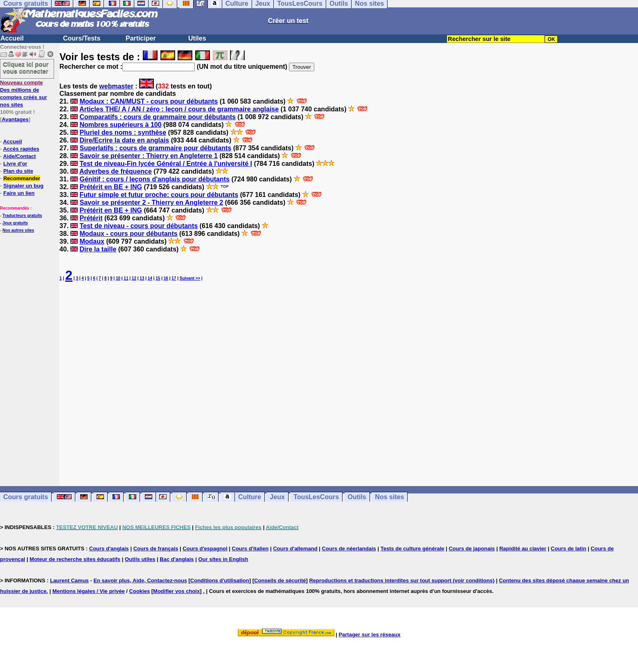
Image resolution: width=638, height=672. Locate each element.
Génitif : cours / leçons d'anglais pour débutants (154, 179)
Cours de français (156, 549)
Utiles (197, 38)
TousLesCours (316, 497)
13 (142, 278)
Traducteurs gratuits (22, 216)
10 (118, 278)
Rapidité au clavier (523, 549)
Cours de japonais (472, 549)
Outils (357, 497)
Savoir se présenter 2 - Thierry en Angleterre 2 (151, 203)
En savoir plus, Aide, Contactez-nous (140, 580)
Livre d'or (15, 164)
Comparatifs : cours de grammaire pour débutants (157, 117)
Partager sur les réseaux (369, 635)
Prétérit (91, 218)
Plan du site (18, 171)
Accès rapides (21, 149)
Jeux (277, 497)
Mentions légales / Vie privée (89, 591)
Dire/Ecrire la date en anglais (124, 140)
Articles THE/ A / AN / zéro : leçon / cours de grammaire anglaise (179, 109)
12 (134, 278)
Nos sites (389, 497)
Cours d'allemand (295, 549)
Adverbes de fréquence (116, 171)
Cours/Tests (82, 38)
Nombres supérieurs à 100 (120, 125)
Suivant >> (190, 278)
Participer (141, 38)
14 (150, 278)
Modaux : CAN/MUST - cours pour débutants (149, 101)
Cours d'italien (250, 549)
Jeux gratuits (15, 223)
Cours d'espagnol (205, 549)
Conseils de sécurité (280, 580)
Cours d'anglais (109, 549)
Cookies (140, 591)
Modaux (92, 241)
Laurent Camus (69, 580)
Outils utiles (140, 559)
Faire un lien (19, 193)
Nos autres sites (18, 230)
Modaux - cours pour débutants (128, 234)
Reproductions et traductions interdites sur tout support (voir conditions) (402, 580)
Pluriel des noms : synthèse (123, 132)
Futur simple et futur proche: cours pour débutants (159, 195)
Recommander (22, 178)
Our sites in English (223, 559)
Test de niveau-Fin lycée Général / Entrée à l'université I (166, 164)
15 (158, 278)
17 (174, 278)
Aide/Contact (19, 156)
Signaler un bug (23, 186)
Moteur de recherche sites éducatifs (75, 559)
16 (166, 278)
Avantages (15, 119)
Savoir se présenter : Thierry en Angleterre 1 (148, 156)
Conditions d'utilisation (220, 580)
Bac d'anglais (177, 559)
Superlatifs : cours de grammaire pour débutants (155, 148)
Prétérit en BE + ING (111, 187)
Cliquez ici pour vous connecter (26, 68)
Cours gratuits (26, 497)
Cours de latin (569, 549)
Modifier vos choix (176, 591)
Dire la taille (98, 249)
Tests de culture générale (413, 549)
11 (126, 278)
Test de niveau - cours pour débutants (139, 226)
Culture (250, 497)
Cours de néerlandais (349, 549)
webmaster (116, 86)
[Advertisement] (349, 377)
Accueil (12, 38)
